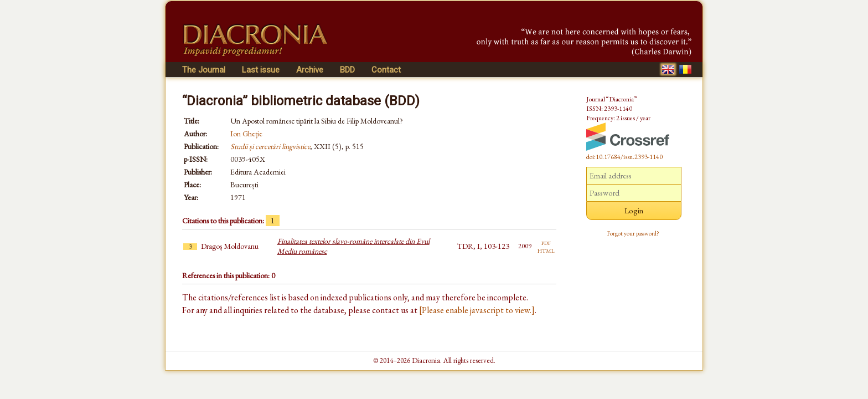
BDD (347, 70)
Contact (386, 70)
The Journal (204, 70)
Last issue (261, 70)
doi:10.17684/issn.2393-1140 (624, 157)
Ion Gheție (246, 134)
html (546, 250)
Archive (310, 70)
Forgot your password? (633, 233)
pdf (546, 242)
